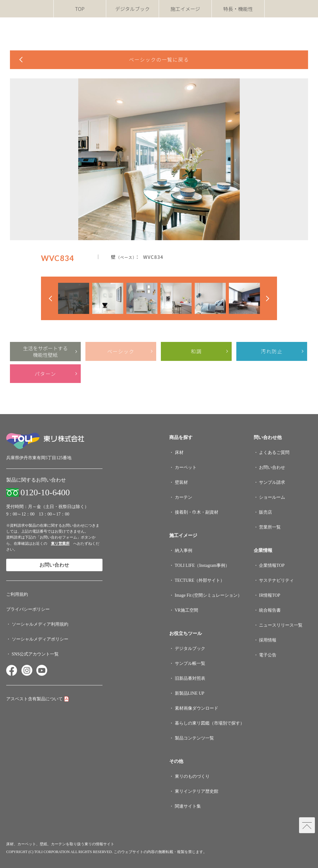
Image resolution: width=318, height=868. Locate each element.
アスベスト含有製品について (34, 699)
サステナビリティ (276, 580)
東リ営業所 (60, 544)
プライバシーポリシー (28, 609)
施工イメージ (185, 9)
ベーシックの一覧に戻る (159, 59)
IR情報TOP (270, 595)
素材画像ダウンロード (197, 708)
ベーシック (121, 351)
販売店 (266, 512)
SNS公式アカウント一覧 (35, 654)
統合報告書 (270, 610)
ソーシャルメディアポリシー (40, 639)
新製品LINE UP (190, 693)
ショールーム (272, 497)
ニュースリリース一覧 (281, 625)
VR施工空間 (186, 610)
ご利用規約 (17, 594)
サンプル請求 (272, 482)
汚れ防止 (272, 351)
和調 (196, 351)
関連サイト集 (188, 806)
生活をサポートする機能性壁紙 (45, 351)
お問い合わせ (54, 565)
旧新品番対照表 (190, 678)
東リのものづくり (192, 776)
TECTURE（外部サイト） (200, 580)
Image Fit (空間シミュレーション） (208, 595)
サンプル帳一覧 (190, 663)
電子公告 (268, 655)
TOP (80, 9)
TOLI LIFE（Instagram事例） (202, 565)
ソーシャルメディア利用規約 (40, 624)
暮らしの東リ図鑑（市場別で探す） (210, 723)
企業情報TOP (272, 565)
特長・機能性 (238, 9)
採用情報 (268, 640)
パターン (45, 374)
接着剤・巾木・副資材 (197, 512)
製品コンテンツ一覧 (194, 738)
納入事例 (184, 551)
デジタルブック (133, 9)
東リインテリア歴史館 (197, 791)
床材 (179, 453)
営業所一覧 (270, 527)
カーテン (184, 497)
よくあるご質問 (274, 453)
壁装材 (181, 482)
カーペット (186, 467)
